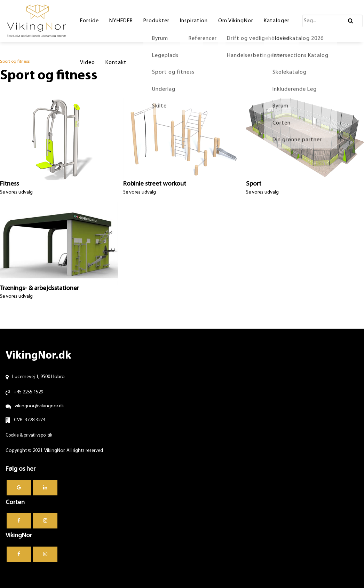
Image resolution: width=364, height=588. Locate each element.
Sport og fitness (15, 61)
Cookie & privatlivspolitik (29, 435)
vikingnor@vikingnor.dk (39, 406)
